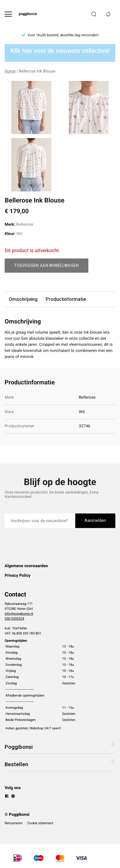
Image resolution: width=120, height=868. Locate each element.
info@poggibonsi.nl (19, 614)
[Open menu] (8, 14)
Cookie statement (40, 823)
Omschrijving (23, 299)
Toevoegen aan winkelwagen (46, 265)
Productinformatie (66, 299)
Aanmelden (95, 520)
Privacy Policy (18, 576)
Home (10, 71)
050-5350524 (14, 619)
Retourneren (14, 823)
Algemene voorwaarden (26, 566)
